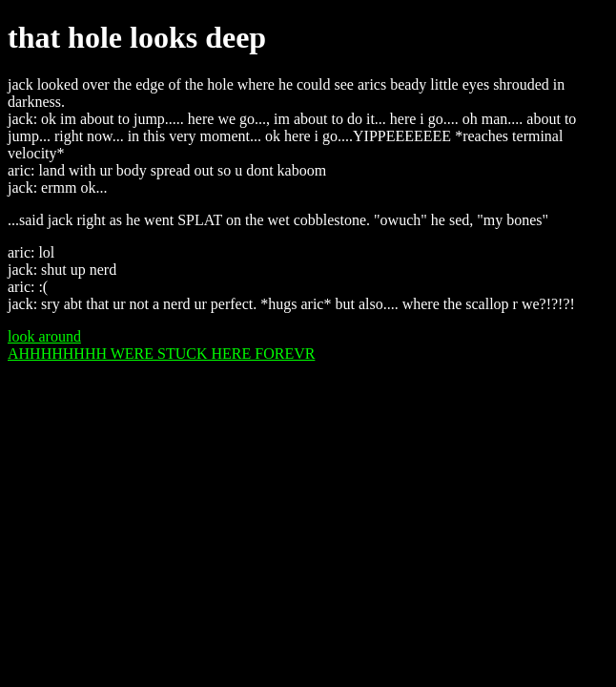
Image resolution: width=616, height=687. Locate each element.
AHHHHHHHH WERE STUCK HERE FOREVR (161, 354)
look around (44, 336)
